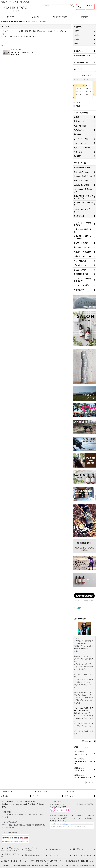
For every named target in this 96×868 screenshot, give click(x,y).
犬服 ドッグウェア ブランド (51, 861)
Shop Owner (88, 741)
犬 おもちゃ (24, 861)
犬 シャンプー (13, 861)
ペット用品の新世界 (70, 861)
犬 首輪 (4, 861)
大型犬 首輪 (34, 861)
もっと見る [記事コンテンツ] (90, 783)
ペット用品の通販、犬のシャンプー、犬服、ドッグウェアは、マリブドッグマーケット (49, 865)
